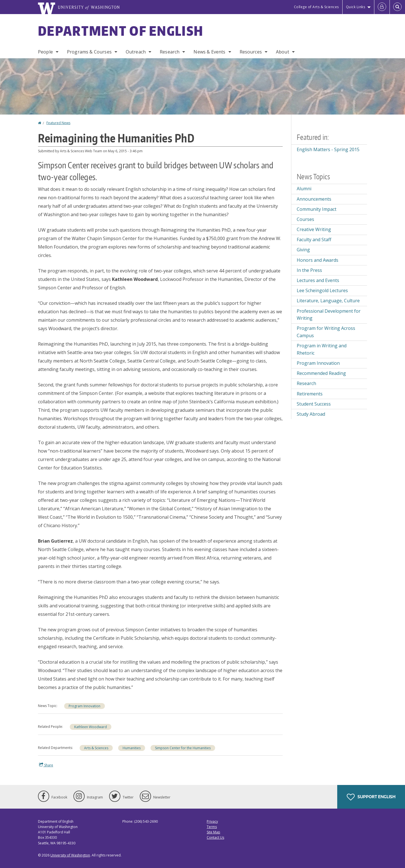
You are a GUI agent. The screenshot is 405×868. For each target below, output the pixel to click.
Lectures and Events (318, 280)
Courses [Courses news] (305, 219)
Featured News (58, 123)
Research (170, 52)
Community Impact (317, 209)
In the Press (309, 270)
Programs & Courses (89, 52)
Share (46, 765)
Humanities (132, 748)
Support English (371, 797)
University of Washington (70, 855)
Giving (303, 250)
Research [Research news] (306, 383)
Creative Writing (314, 229)
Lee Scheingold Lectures (322, 290)
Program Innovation (85, 706)
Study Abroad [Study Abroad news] (311, 414)
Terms (212, 827)
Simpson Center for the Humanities (183, 748)
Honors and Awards (318, 260)
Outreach (136, 52)
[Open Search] (397, 7)
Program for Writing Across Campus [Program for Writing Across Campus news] (326, 332)
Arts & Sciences (96, 748)
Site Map (213, 832)
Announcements (314, 199)
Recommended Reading (321, 373)
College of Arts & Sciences (316, 7)
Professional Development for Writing (329, 315)
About (283, 52)
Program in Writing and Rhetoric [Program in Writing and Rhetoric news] (322, 349)
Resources (251, 52)
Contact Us (215, 837)
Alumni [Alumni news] (304, 189)
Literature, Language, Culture (328, 301)
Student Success (314, 404)
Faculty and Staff (314, 240)
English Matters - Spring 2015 (328, 149)
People (45, 52)
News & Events (209, 52)
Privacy (212, 821)
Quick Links (356, 7)
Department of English (121, 31)
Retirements (310, 394)
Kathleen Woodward (91, 727)
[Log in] (382, 7)
